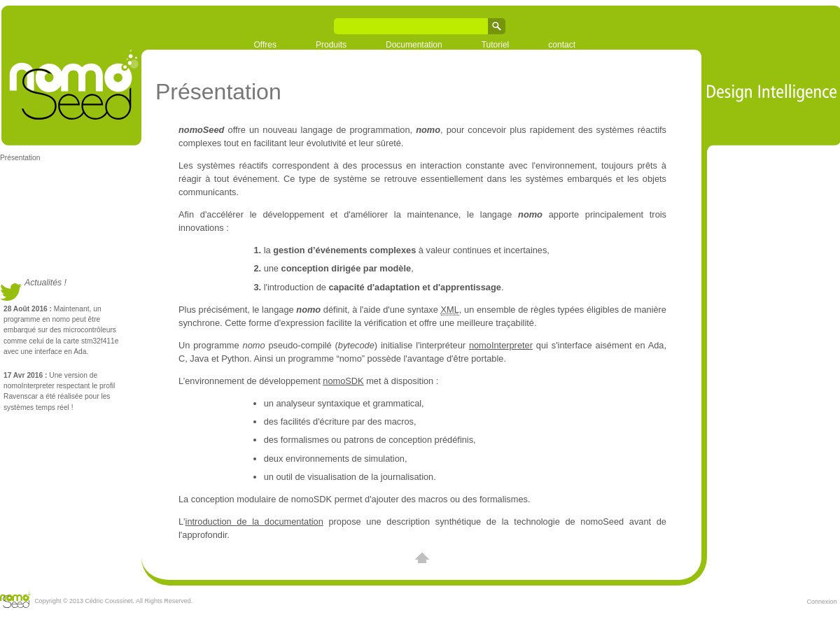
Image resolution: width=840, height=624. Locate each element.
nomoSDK (343, 381)
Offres (265, 45)
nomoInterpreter (501, 345)
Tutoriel (496, 45)
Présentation (20, 158)
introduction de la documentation (254, 522)
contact (562, 45)
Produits (331, 45)
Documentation (414, 45)
